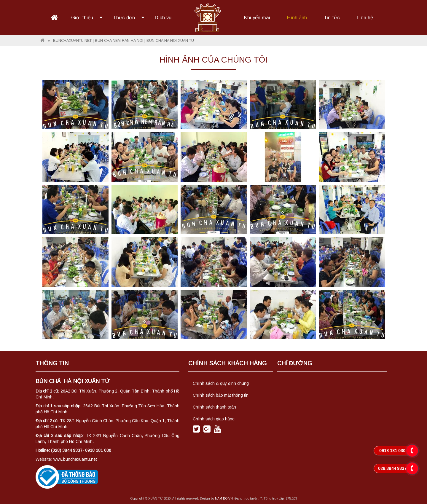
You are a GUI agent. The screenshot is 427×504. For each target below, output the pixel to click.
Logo (208, 17)
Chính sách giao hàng (214, 419)
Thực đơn (125, 18)
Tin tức (332, 18)
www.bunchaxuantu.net (75, 459)
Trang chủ (54, 18)
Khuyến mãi (257, 18)
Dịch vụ (163, 18)
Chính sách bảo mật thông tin (221, 395)
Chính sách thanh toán (214, 407)
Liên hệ (365, 18)
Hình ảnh (297, 18)
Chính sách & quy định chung (221, 383)
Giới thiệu (83, 18)
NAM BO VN (224, 498)
